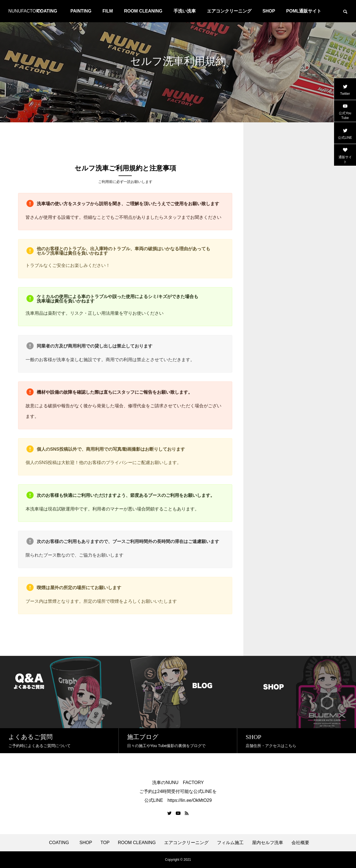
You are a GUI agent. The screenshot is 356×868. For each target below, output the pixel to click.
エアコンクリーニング (229, 11)
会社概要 (300, 843)
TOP (105, 843)
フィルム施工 (230, 843)
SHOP (269, 11)
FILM (108, 11)
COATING (60, 843)
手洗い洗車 (185, 11)
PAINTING (81, 11)
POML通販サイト (304, 11)
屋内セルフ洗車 (268, 843)
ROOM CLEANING (143, 11)
